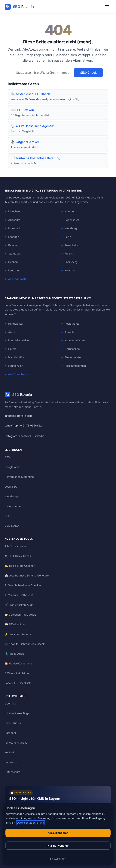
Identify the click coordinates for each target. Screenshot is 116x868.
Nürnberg (70, 211)
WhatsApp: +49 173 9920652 (23, 425)
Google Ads (12, 467)
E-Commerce (13, 506)
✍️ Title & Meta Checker (20, 566)
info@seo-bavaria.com (19, 416)
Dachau (13, 262)
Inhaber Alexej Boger (18, 713)
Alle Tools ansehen (16, 546)
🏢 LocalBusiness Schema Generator (27, 575)
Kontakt (9, 752)
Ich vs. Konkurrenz (16, 743)
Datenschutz (12, 772)
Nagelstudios (16, 357)
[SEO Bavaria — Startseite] (19, 7)
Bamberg (14, 245)
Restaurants (72, 324)
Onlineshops (72, 349)
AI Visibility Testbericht (19, 595)
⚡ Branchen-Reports (18, 634)
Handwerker (16, 324)
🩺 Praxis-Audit (14, 654)
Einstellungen (58, 859)
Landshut (14, 270)
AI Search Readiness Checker (23, 585)
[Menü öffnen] (107, 7)
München (14, 211)
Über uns (10, 703)
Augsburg (14, 220)
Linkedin (39, 436)
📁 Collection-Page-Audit (20, 615)
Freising (69, 253)
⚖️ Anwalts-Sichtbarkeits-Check (25, 644)
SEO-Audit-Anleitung (18, 673)
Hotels (12, 349)
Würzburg (71, 228)
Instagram (11, 436)
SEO (7, 457)
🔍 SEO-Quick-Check (18, 556)
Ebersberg (71, 262)
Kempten (70, 270)
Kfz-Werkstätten (75, 340)
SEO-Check (88, 73)
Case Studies (13, 723)
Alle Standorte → (19, 279)
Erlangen (14, 237)
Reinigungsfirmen (75, 366)
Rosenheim (71, 245)
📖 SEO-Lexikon (15, 624)
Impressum (11, 762)
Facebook (25, 436)
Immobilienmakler (19, 340)
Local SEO (11, 487)
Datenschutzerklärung (31, 823)
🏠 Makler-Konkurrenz (18, 663)
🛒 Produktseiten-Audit (19, 605)
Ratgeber (10, 733)
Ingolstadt (14, 228)
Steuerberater (73, 357)
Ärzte (12, 332)
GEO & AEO (12, 526)
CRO (8, 516)
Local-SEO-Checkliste (18, 683)
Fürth (68, 237)
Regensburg (72, 220)
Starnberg (14, 253)
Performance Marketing (19, 477)
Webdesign (12, 496)
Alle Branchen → (19, 374)
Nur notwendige (58, 846)
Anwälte (70, 332)
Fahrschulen (16, 366)
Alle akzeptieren (58, 833)
